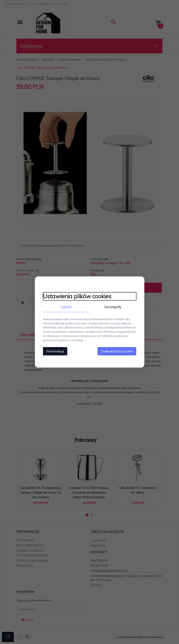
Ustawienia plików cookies (77, 296)
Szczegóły (113, 307)
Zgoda (66, 307)
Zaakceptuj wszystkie (117, 351)
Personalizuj (55, 351)
